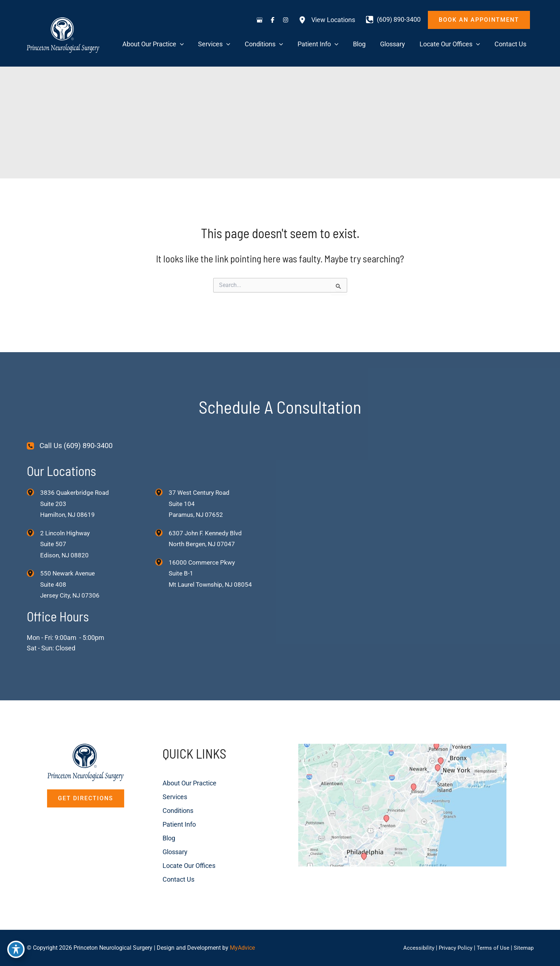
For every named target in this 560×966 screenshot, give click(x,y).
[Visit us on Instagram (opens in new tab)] (286, 20)
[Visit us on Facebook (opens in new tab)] (273, 20)
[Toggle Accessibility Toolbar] (16, 950)
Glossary (167, 840)
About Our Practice (181, 771)
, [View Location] (66, 531)
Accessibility (414, 948)
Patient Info (171, 812)
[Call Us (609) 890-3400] (70, 432)
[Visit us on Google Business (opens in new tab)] (260, 20)
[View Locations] (327, 20)
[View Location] (33, 478)
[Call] (393, 20)
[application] (234, 44)
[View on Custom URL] (408, 808)
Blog (161, 826)
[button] (479, 20)
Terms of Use (491, 948)
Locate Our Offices (181, 853)
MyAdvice (242, 948)
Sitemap (523, 948)
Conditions (170, 798)
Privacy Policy (452, 948)
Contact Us (170, 867)
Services (167, 784)
